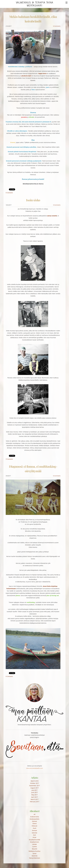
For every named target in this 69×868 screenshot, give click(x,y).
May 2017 (34, 795)
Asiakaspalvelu (35, 819)
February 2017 (34, 802)
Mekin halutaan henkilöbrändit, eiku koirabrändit (33, 19)
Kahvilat (34, 833)
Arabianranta (35, 817)
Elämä (35, 824)
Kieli (35, 835)
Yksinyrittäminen (35, 858)
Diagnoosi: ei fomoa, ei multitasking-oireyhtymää (33, 469)
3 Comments (57, 205)
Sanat (34, 853)
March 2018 (35, 781)
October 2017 (34, 783)
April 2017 (34, 797)
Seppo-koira (42, 73)
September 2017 (34, 786)
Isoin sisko (33, 200)
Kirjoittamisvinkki (35, 840)
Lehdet (34, 844)
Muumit (35, 849)
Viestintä (34, 856)
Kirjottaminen (34, 842)
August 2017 (35, 788)
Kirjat (34, 837)
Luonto (34, 847)
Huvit (35, 828)
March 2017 (35, 799)
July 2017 (34, 790)
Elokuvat (34, 826)
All (35, 814)
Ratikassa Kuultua (34, 851)
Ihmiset (34, 830)
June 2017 (34, 792)
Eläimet (34, 821)
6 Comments (57, 26)
